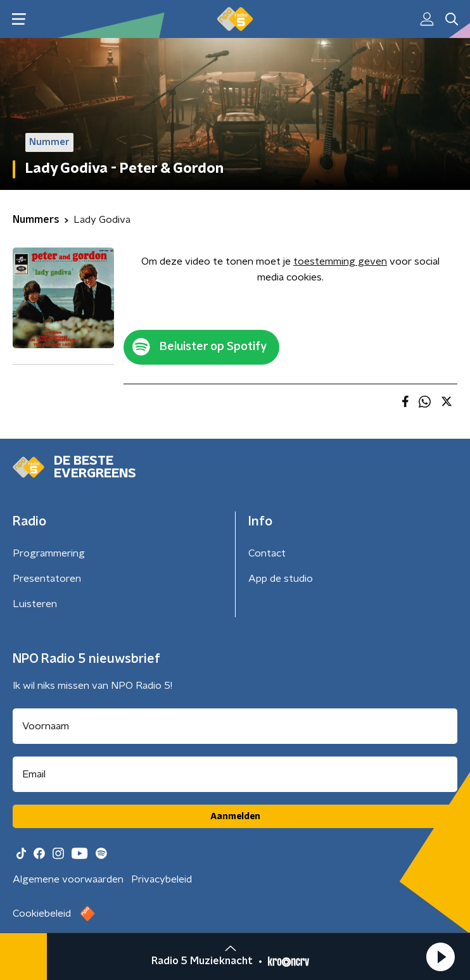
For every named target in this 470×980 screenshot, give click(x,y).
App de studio (281, 579)
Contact (267, 553)
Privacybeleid (162, 879)
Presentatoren (47, 579)
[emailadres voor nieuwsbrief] (235, 774)
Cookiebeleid (42, 914)
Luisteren (35, 604)
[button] (440, 957)
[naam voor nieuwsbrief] (235, 726)
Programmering (49, 553)
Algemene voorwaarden (68, 879)
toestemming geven (340, 261)
